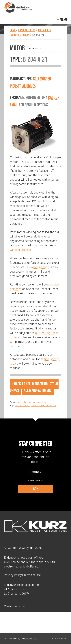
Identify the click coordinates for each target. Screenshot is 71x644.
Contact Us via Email (60, 638)
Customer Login (15, 606)
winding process (20, 250)
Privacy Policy (13, 575)
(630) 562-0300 (32, 639)
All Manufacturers (38, 391)
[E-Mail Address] (36, 481)
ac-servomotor (23, 406)
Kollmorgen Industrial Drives (34, 402)
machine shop (40, 267)
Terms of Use (32, 575)
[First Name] (36, 472)
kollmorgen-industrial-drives (43, 406)
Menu (63, 19)
